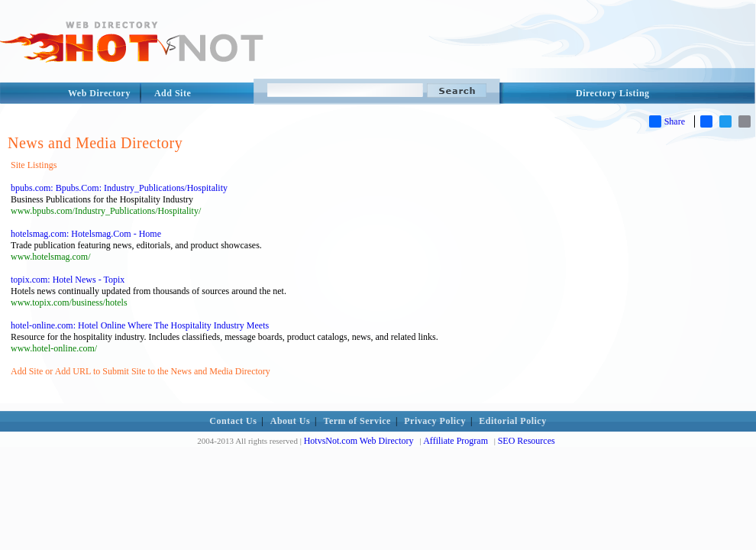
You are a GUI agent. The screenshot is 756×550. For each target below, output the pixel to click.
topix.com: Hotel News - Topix (68, 280)
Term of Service (357, 421)
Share (667, 121)
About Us (290, 421)
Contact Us (233, 421)
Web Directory (99, 93)
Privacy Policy (435, 421)
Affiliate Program (456, 441)
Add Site (173, 93)
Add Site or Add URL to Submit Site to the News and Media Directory (141, 371)
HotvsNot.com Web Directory (359, 441)
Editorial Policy (512, 421)
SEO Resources (527, 441)
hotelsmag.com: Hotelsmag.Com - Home (86, 234)
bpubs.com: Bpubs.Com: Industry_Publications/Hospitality (119, 188)
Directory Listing (613, 93)
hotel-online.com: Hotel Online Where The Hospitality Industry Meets (140, 325)
